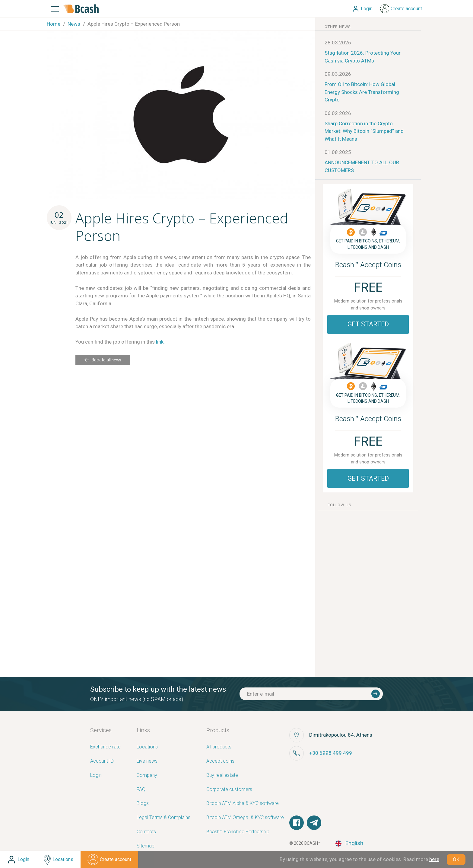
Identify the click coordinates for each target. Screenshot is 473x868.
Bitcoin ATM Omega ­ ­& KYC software (245, 818)
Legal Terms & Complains (163, 818)
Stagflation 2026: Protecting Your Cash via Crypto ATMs (363, 57)
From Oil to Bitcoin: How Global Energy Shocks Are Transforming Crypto (362, 92)
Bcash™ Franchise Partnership (238, 832)
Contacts (146, 832)
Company (147, 775)
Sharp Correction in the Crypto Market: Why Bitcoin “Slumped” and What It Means (364, 131)
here (434, 859)
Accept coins (220, 761)
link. (160, 342)
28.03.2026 (338, 43)
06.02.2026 (338, 113)
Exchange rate (105, 747)
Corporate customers (229, 790)
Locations (147, 747)
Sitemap (146, 846)
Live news (147, 761)
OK (456, 859)
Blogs (143, 804)
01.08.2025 (338, 152)
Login (96, 775)
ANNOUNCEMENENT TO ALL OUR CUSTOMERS (362, 166)
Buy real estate (222, 775)
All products (219, 747)
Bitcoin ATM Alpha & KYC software (243, 804)
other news (338, 27)
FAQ (141, 790)
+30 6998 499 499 (331, 753)
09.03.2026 (338, 74)
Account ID (102, 761)
